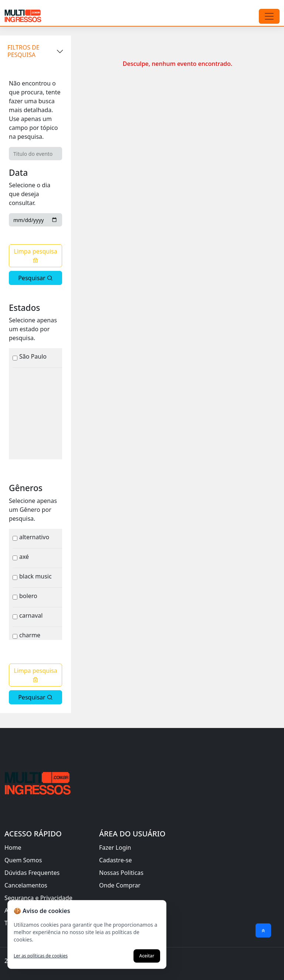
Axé (24, 557)
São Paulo (33, 356)
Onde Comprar (120, 885)
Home (13, 848)
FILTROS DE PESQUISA (23, 51)
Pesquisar (35, 278)
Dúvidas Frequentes (32, 873)
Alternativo (34, 537)
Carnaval (31, 615)
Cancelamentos (26, 885)
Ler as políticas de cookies (41, 956)
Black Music (35, 576)
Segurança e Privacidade (38, 898)
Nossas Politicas (121, 873)
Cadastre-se (116, 860)
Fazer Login (115, 848)
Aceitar (147, 956)
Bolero (28, 596)
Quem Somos (23, 860)
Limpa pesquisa (35, 255)
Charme (30, 635)
